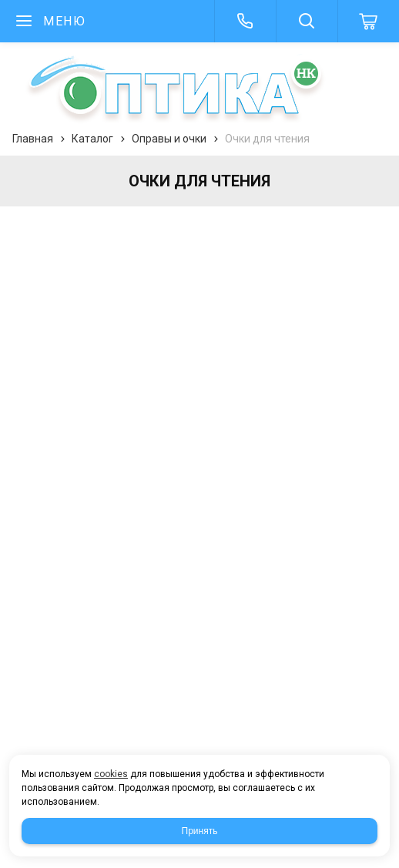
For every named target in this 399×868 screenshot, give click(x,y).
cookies (111, 774)
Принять (200, 831)
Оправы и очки (169, 139)
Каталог (92, 139)
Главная (33, 139)
